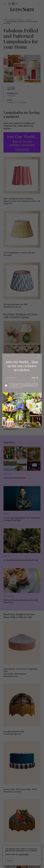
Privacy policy (15, 385)
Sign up (35, 378)
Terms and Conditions (28, 385)
